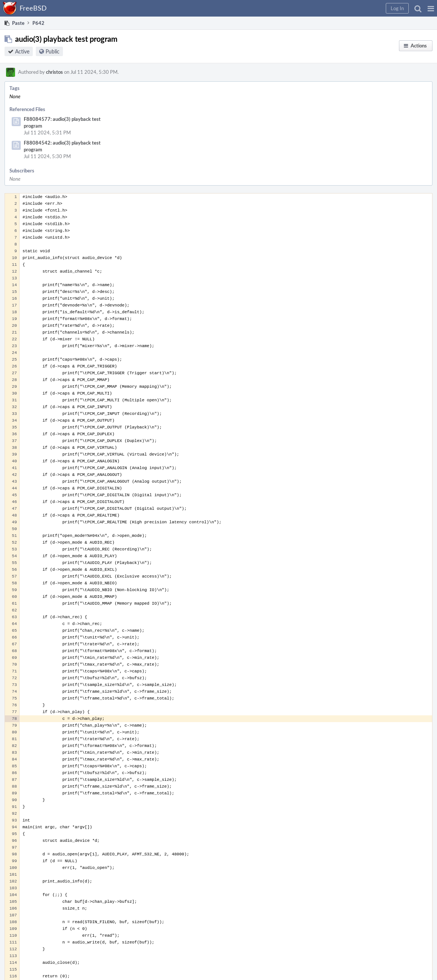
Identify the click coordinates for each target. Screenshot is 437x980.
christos (54, 72)
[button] (431, 8)
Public (53, 51)
